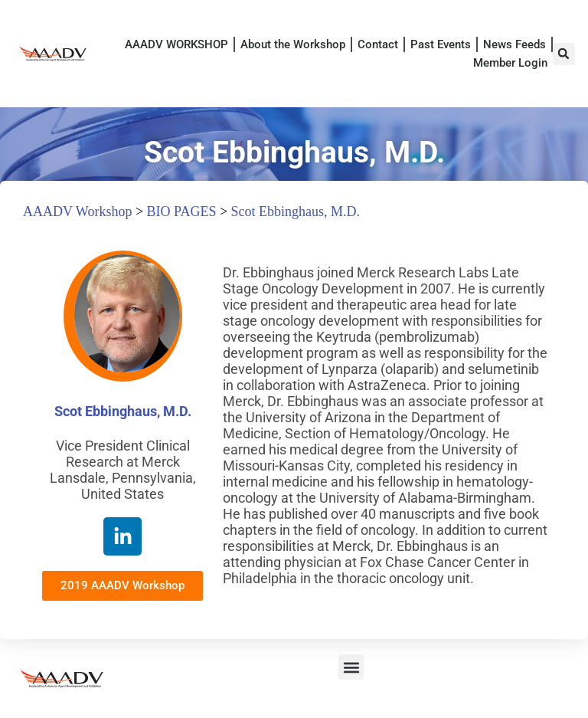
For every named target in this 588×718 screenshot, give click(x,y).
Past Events (441, 44)
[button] (564, 54)
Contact (378, 44)
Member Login (510, 63)
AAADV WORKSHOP (176, 44)
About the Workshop (293, 44)
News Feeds (514, 44)
